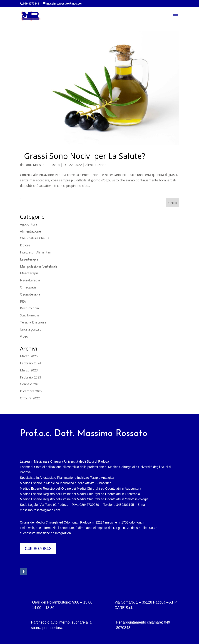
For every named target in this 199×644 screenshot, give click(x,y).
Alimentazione (96, 165)
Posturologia (29, 308)
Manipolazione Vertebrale (39, 266)
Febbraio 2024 (31, 363)
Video (24, 336)
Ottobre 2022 (30, 398)
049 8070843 (38, 549)
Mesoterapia (29, 273)
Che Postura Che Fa (35, 238)
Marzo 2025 (29, 356)
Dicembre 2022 (31, 391)
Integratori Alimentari (36, 252)
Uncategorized (31, 329)
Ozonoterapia (30, 294)
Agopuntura (29, 224)
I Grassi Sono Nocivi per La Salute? (83, 156)
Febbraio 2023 (31, 377)
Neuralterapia (30, 280)
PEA (23, 301)
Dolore (25, 245)
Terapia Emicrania (33, 322)
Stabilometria (30, 315)
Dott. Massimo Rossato (42, 165)
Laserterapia (29, 259)
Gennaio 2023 (30, 384)
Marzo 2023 (29, 370)
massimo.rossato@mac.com (40, 510)
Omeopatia (28, 287)
